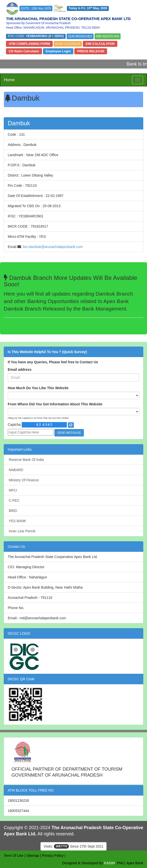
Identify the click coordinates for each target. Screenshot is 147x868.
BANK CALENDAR (68, 44)
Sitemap (33, 856)
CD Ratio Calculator (24, 51)
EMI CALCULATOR (100, 44)
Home (9, 80)
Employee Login (58, 51)
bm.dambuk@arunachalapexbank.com (53, 247)
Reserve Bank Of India (26, 460)
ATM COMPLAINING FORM (29, 44)
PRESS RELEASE (91, 51)
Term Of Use (14, 856)
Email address (20, 370)
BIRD (12, 511)
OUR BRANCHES (80, 36)
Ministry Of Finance (23, 480)
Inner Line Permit (22, 531)
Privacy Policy (53, 856)
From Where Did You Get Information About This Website (55, 404)
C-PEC (14, 500)
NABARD (15, 470)
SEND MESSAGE (69, 433)
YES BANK (17, 521)
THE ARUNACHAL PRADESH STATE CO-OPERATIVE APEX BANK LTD (68, 19)
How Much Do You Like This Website (38, 388)
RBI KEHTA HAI (108, 36)
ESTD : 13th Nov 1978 (36, 8)
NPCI (12, 490)
